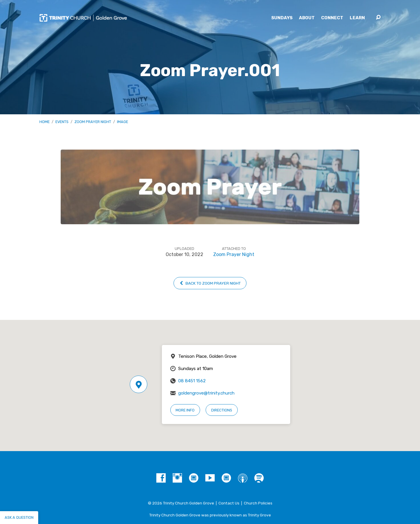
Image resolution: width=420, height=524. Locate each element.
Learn (357, 18)
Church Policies (258, 503)
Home (44, 122)
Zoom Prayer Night (93, 122)
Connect (332, 18)
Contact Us (229, 503)
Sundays (282, 18)
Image (123, 122)
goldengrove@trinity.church (206, 393)
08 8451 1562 (192, 381)
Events (62, 122)
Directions (222, 410)
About (307, 18)
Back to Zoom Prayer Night (210, 283)
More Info (185, 410)
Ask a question (19, 517)
